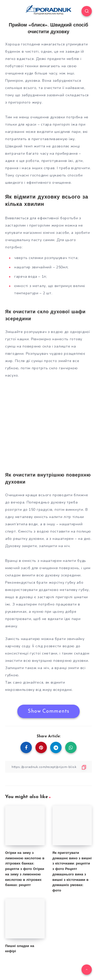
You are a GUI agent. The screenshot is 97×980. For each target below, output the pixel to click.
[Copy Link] (48, 767)
